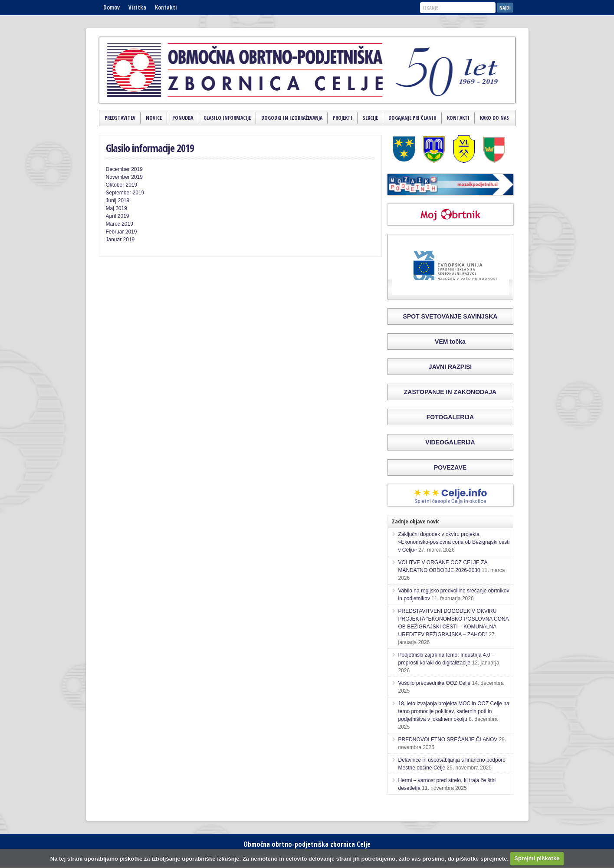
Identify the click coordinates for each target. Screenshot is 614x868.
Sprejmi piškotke (537, 858)
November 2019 (124, 177)
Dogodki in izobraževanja (292, 118)
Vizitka (137, 7)
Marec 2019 (120, 224)
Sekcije (370, 118)
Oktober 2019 (122, 185)
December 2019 (124, 169)
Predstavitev (120, 118)
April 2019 (118, 216)
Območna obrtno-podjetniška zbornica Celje (307, 844)
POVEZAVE (450, 467)
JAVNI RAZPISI (450, 367)
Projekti (343, 118)
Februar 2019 (121, 232)
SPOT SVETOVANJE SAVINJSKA (450, 316)
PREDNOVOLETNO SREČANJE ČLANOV (448, 740)
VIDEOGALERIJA (450, 442)
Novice (154, 118)
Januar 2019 (120, 240)
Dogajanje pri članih (412, 118)
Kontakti (166, 7)
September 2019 (125, 193)
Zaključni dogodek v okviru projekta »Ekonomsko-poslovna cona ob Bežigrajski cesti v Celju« (454, 542)
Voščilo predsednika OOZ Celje (435, 683)
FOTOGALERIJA (450, 417)
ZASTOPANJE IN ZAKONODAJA (450, 392)
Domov (112, 7)
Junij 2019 (118, 201)
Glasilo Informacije (227, 118)
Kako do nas (494, 118)
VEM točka (450, 342)
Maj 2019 (117, 208)
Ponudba (183, 118)
